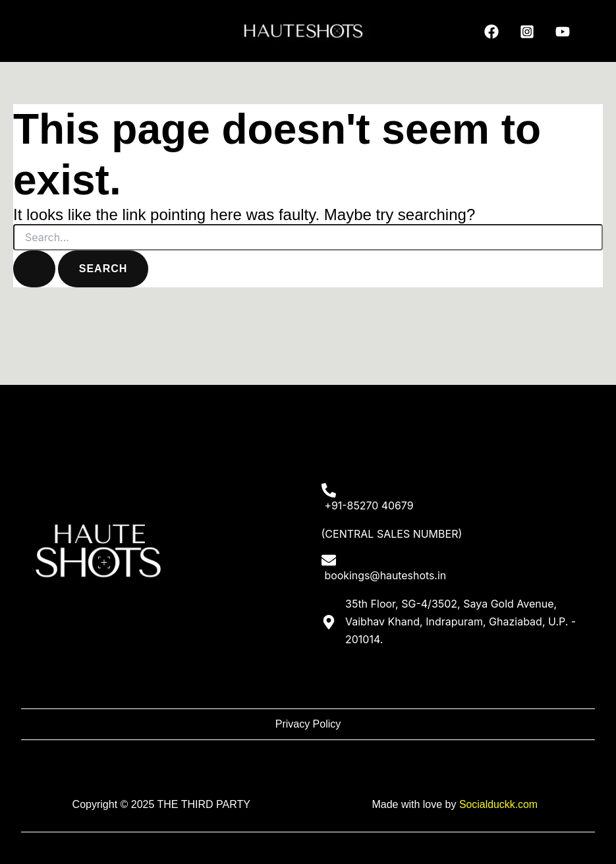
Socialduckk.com (498, 804)
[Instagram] (527, 32)
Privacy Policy (308, 724)
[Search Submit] (34, 269)
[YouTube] (563, 32)
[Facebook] (491, 32)
